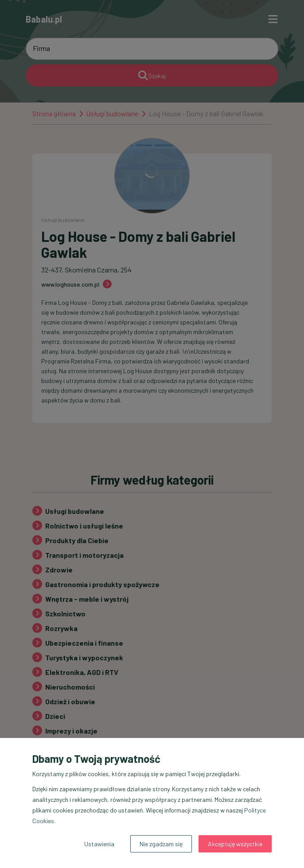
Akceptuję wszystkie (235, 844)
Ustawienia (99, 844)
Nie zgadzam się (161, 844)
